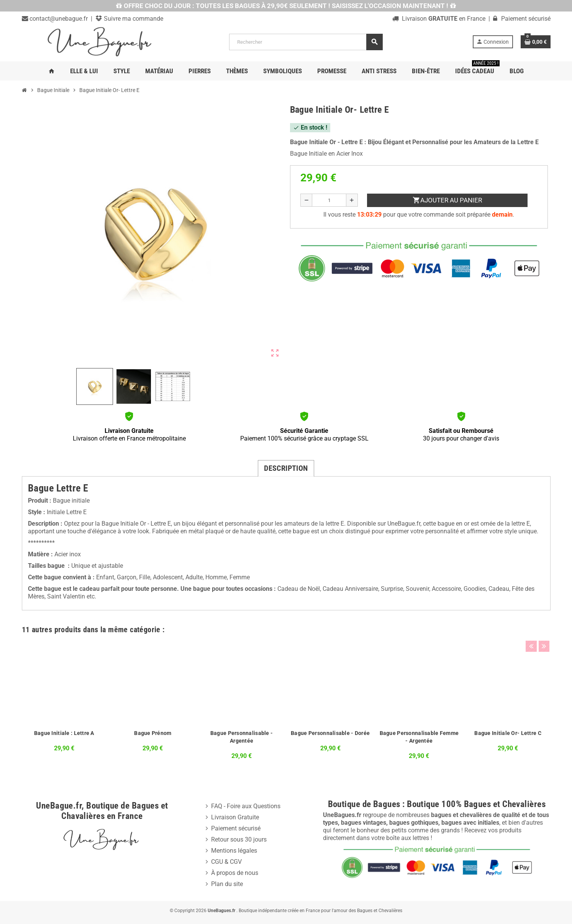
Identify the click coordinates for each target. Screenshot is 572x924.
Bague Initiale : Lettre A (64, 733)
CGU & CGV (226, 862)
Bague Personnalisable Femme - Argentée (419, 737)
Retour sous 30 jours (239, 839)
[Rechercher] (306, 42)
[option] (64, 703)
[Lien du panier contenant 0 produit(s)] (536, 42)
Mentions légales (234, 851)
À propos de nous (235, 873)
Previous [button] (531, 628)
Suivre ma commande (133, 19)
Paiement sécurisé (236, 828)
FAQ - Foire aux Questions (246, 806)
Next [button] (543, 628)
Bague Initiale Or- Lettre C (508, 733)
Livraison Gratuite (235, 817)
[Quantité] (329, 200)
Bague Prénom (153, 733)
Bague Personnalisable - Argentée (242, 737)
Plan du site (227, 884)
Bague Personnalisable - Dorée (330, 733)
